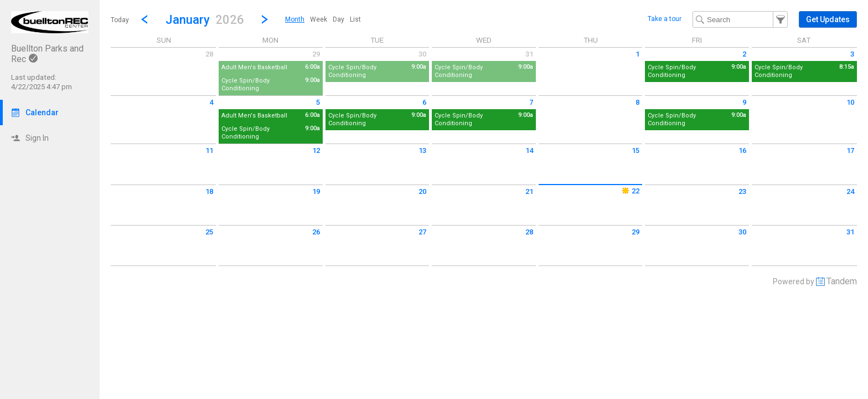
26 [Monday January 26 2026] (316, 232)
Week (319, 19)
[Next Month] (265, 19)
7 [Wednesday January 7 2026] (531, 102)
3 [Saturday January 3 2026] (852, 54)
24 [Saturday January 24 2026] (850, 191)
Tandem (842, 281)
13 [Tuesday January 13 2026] (422, 150)
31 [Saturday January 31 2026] (850, 232)
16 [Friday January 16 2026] (742, 150)
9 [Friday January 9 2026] (744, 102)
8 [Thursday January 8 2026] (637, 102)
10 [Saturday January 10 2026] (850, 102)
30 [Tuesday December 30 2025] (422, 54)
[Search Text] (740, 19)
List (355, 19)
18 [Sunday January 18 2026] (209, 191)
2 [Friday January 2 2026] (744, 54)
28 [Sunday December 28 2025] (209, 54)
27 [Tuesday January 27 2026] (422, 232)
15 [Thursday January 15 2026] (635, 150)
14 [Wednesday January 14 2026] (529, 150)
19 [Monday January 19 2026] (316, 191)
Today (120, 20)
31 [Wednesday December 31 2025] (529, 54)
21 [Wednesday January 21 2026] (529, 191)
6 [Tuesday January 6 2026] (424, 102)
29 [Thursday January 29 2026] (635, 232)
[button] (205, 19)
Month (295, 19)
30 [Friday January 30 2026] (742, 232)
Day (339, 19)
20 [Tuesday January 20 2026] (422, 191)
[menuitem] (295, 19)
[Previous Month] (144, 19)
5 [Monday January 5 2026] (318, 102)
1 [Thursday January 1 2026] (637, 54)
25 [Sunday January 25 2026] (209, 232)
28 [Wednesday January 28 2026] (529, 232)
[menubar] (323, 19)
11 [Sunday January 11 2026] (209, 150)
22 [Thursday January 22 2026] (630, 191)
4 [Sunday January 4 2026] (211, 102)
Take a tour (665, 19)
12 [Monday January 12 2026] (316, 150)
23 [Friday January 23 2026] (742, 191)
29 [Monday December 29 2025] (316, 54)
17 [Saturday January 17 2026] (850, 150)
